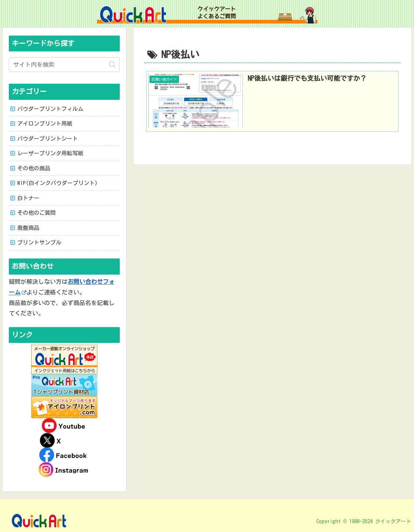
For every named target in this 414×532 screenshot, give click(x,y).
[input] (64, 65)
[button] (112, 64)
